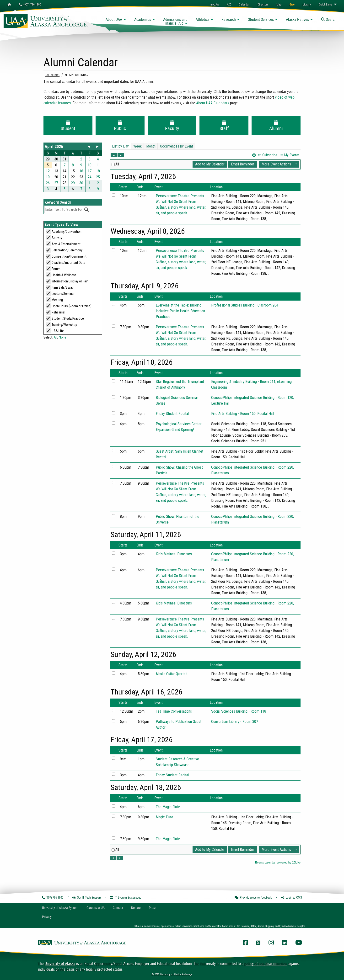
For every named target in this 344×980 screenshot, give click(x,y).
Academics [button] (143, 19)
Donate (136, 908)
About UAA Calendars (213, 103)
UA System (60, 908)
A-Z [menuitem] (229, 4)
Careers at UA (96, 908)
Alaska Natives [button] (297, 19)
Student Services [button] (261, 19)
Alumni (276, 126)
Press (153, 908)
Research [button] (229, 19)
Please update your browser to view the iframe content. (73, 167)
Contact (118, 908)
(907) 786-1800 (30, 4)
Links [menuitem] (325, 4)
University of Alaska (60, 964)
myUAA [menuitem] (215, 4)
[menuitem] (244, 4)
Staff (224, 126)
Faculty (172, 126)
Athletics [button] (202, 19)
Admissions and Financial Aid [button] (175, 21)
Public (120, 126)
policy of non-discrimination (266, 964)
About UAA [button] (114, 19)
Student (68, 126)
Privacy (47, 917)
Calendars (52, 75)
